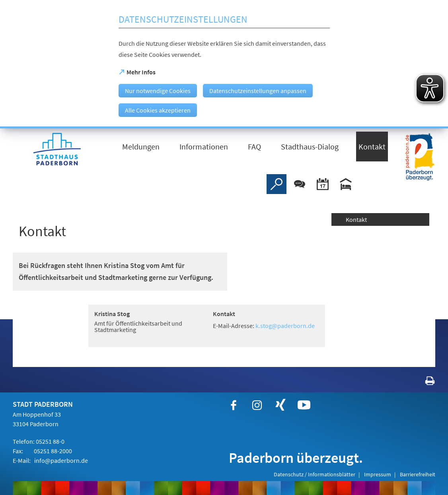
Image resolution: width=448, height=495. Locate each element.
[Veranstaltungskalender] (323, 184)
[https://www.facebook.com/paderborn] (234, 405)
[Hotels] (346, 184)
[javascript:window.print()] (423, 382)
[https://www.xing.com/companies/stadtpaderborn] (280, 405)
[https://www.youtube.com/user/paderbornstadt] (304, 405)
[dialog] (224, 64)
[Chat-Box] (300, 184)
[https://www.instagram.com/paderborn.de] (257, 405)
